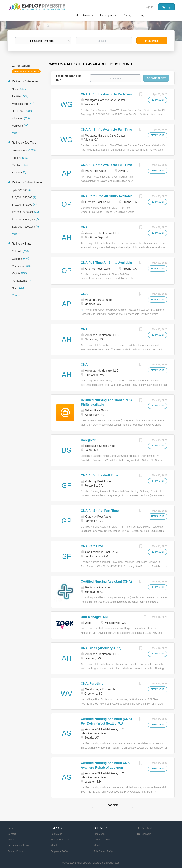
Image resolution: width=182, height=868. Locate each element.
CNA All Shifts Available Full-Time (106, 130)
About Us (13, 840)
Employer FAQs (59, 851)
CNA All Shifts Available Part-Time (107, 94)
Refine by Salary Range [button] (26, 182)
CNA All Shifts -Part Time (100, 511)
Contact (12, 834)
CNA (84, 227)
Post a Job (57, 834)
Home (11, 828)
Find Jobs (152, 41)
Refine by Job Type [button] (24, 143)
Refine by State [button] (21, 244)
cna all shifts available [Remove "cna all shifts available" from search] (25, 72)
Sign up (166, 7)
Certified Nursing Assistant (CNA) (106, 582)
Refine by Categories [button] (25, 81)
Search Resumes (60, 840)
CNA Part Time (92, 546)
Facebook (147, 828)
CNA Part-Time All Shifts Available (107, 196)
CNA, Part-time (92, 684)
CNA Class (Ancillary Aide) (101, 648)
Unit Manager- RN (94, 617)
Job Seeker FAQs (103, 851)
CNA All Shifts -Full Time (100, 475)
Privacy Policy (15, 851)
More (15, 133)
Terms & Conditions (18, 845)
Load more (113, 805)
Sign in (149, 7)
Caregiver (88, 440)
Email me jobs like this (69, 78)
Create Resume (102, 840)
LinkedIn (147, 834)
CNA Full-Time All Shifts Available (106, 263)
